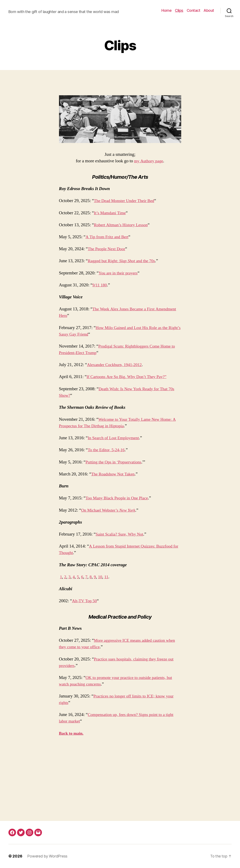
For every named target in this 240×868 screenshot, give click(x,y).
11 (108, 577)
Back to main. (72, 733)
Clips (179, 10)
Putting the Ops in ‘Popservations (115, 462)
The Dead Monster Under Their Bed (126, 201)
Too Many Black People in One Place (119, 498)
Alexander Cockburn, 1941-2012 (116, 365)
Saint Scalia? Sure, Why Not (121, 534)
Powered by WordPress (47, 856)
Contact (194, 10)
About (209, 10)
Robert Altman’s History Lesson (123, 225)
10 (101, 577)
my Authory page (149, 161)
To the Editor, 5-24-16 (107, 450)
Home (166, 10)
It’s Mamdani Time (111, 213)
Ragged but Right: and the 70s (123, 261)
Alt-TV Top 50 (85, 601)
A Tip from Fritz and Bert (108, 237)
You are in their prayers (119, 273)
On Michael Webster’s (110, 510)
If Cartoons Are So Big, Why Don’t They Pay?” (129, 377)
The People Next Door (108, 249)
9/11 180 (100, 285)
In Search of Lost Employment (115, 438)
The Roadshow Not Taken (114, 474)
